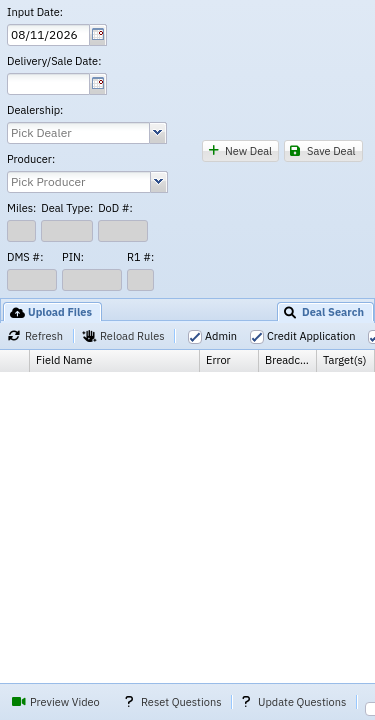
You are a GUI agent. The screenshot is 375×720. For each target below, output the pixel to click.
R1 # (140, 257)
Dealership (35, 110)
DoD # (115, 208)
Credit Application (311, 336)
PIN (73, 257)
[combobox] (78, 133)
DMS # (25, 257)
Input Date (35, 12)
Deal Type (67, 208)
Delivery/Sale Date (54, 61)
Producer (31, 159)
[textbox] (48, 35)
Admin (221, 336)
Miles (21, 208)
